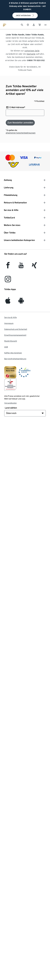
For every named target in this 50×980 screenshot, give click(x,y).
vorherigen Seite (32, 51)
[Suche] (22, 25)
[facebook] (8, 267)
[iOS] (8, 302)
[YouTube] (21, 267)
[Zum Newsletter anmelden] (20, 123)
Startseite (31, 54)
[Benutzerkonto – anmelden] (34, 25)
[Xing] (34, 267)
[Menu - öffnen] (45, 25)
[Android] (21, 302)
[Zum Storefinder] (28, 25)
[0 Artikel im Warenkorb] (40, 25)
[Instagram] (8, 281)
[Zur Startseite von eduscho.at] (5, 25)
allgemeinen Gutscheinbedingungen (21, 133)
